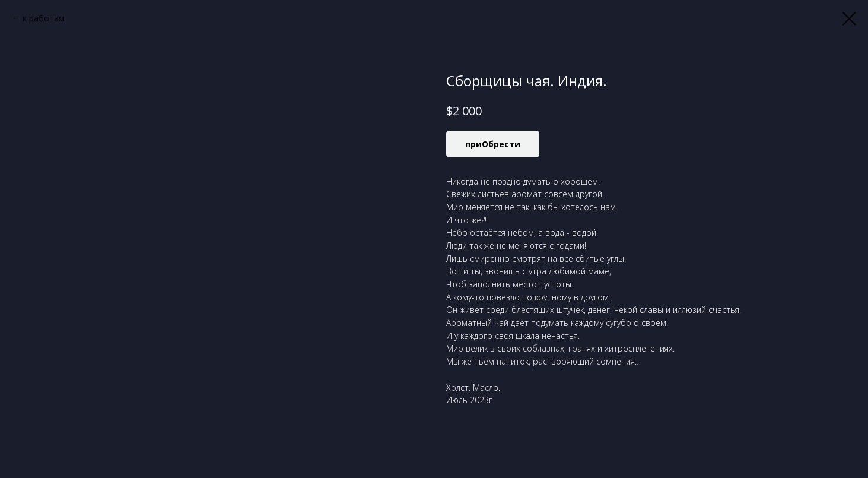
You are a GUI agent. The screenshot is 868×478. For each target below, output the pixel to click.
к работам (44, 18)
